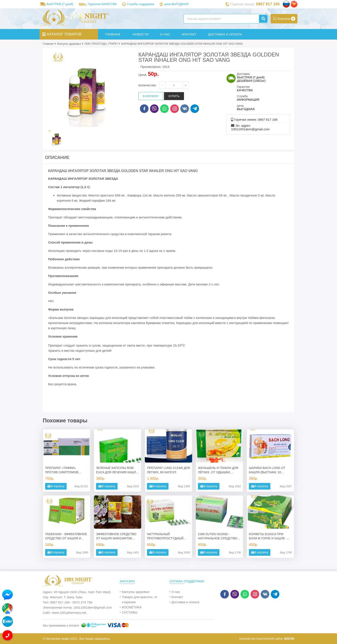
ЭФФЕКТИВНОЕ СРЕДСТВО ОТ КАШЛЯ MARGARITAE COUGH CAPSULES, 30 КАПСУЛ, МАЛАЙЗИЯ (116, 536)
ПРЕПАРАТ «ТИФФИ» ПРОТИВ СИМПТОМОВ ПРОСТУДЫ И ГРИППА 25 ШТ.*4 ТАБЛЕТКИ (64, 470)
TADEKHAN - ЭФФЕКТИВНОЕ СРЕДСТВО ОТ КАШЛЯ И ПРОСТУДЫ (66, 536)
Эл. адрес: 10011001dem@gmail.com (250, 127)
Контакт (177, 597)
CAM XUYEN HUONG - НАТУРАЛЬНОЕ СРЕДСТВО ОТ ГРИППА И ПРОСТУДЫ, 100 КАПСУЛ (218, 536)
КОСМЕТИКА (132, 607)
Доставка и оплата (185, 602)
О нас (176, 592)
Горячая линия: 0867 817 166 (256, 120)
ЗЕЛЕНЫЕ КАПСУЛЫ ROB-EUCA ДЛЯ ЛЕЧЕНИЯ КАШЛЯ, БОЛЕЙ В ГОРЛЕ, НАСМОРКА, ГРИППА (118, 470)
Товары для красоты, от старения (140, 599)
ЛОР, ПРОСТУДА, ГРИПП (101, 44)
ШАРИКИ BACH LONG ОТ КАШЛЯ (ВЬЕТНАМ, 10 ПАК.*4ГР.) (267, 470)
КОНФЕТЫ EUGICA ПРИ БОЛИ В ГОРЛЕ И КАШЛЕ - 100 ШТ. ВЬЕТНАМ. (268, 536)
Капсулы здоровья (69, 44)
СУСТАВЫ (130, 612)
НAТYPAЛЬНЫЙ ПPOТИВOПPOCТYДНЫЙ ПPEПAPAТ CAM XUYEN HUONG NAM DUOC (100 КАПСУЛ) (165, 536)
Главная (48, 44)
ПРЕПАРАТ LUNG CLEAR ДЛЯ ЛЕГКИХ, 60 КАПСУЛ (168, 470)
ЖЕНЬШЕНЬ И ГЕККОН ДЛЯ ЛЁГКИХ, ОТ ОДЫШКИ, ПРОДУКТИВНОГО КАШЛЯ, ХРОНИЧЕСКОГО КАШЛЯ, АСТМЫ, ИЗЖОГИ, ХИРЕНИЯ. (219, 470)
